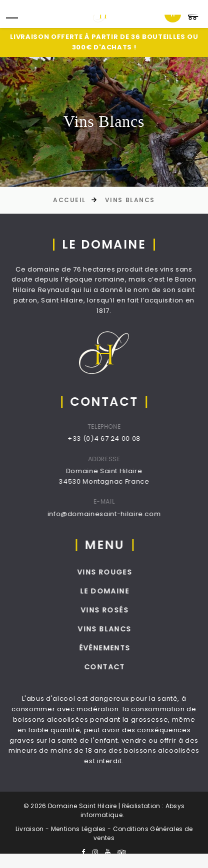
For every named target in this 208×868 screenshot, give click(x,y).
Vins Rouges (121, 572)
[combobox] (173, 14)
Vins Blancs (130, 200)
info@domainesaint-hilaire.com (115, 514)
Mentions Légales (78, 829)
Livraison (30, 829)
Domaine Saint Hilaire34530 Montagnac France (115, 476)
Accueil (69, 200)
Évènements (121, 648)
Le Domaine (121, 591)
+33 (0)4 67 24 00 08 (115, 438)
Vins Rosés (121, 610)
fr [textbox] (173, 14)
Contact (121, 667)
